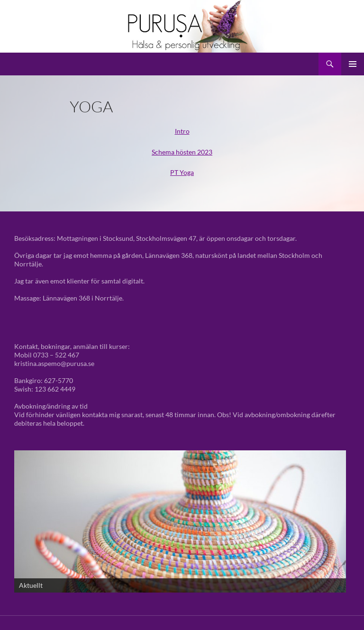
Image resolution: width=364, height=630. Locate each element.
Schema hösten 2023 (182, 152)
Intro (182, 131)
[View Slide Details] (180, 521)
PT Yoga (182, 172)
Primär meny (353, 64)
